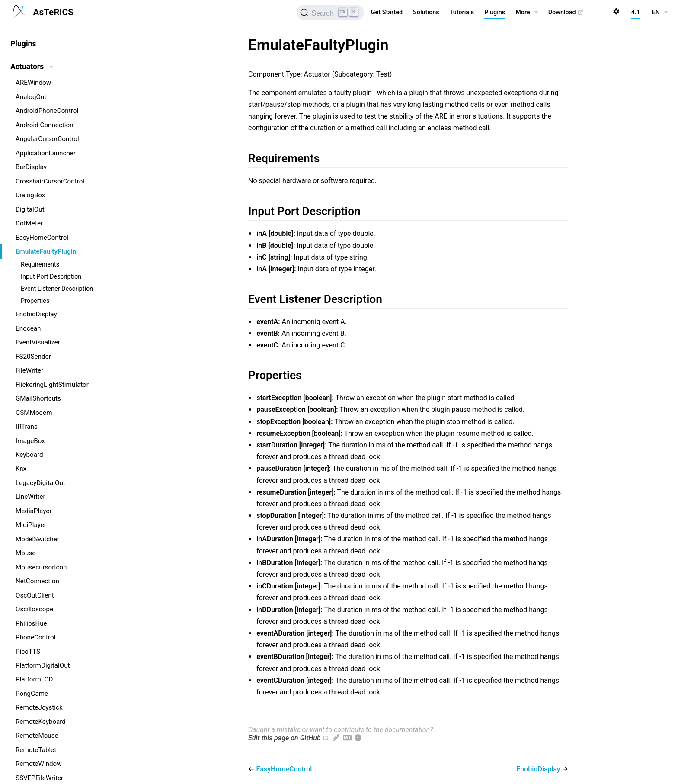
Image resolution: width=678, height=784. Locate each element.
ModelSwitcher (37, 539)
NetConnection (37, 581)
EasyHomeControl (42, 238)
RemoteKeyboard (41, 722)
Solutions (426, 12)
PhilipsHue (31, 623)
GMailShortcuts (38, 398)
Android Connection (45, 125)
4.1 (636, 12)
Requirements (40, 265)
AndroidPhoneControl (47, 111)
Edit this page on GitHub (285, 738)
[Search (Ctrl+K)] (330, 13)
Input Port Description (51, 277)
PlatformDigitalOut (43, 665)
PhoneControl (35, 637)
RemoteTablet (36, 750)
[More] (526, 13)
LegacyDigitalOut (40, 483)
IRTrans (27, 427)
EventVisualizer (38, 342)
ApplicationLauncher (46, 153)
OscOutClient (35, 595)
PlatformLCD (34, 679)
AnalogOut (31, 97)
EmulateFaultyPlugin (46, 251)
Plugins (495, 12)
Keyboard (29, 455)
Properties (35, 301)
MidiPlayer (31, 525)
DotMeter (29, 223)
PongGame (32, 694)
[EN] (660, 13)
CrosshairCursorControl (50, 181)
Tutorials (462, 12)
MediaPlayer (34, 511)
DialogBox (30, 195)
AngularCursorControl (47, 139)
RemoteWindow (39, 764)
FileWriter (29, 370)
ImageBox (30, 441)
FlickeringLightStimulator (52, 385)
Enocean (28, 328)
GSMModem (34, 413)
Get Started (387, 12)
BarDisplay (31, 167)
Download (566, 13)
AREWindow (33, 83)
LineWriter (30, 497)
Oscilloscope (34, 609)
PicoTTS (28, 652)
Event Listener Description (57, 289)
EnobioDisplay (36, 314)
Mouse (26, 553)
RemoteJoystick (39, 707)
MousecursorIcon (41, 567)
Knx (21, 469)
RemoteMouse (37, 736)
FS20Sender (33, 357)
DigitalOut (30, 209)
